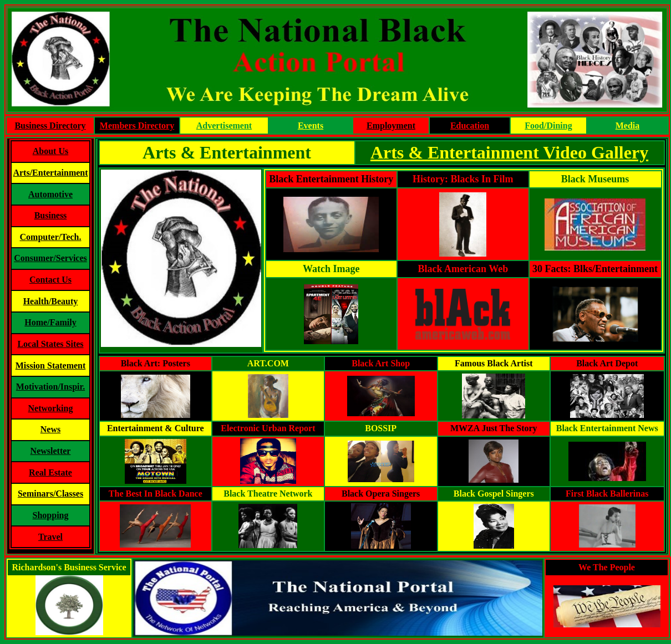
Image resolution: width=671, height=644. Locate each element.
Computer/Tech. (51, 237)
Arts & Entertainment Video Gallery (509, 152)
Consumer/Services (50, 258)
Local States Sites (50, 344)
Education (470, 126)
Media (628, 126)
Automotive (50, 194)
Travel (50, 537)
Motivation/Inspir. (50, 387)
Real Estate (50, 472)
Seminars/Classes (50, 494)
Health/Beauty (51, 301)
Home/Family (50, 322)
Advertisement (224, 126)
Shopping (51, 515)
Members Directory (137, 126)
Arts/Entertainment (50, 173)
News (50, 429)
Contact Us (50, 280)
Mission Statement (51, 366)
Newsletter (51, 451)
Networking (51, 408)
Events (311, 126)
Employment (391, 126)
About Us (50, 151)
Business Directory (50, 126)
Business (51, 215)
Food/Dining (548, 126)
